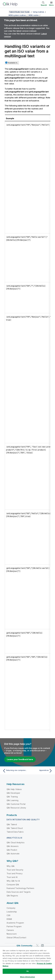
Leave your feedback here (20, 759)
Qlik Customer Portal (16, 804)
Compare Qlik (13, 885)
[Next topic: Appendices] (41, 771)
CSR (8, 915)
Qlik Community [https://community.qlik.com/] (24, 946)
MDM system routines (17, 15)
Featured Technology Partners (20, 888)
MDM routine (34, 15)
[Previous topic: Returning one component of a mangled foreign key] (14, 771)
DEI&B (9, 919)
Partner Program (14, 926)
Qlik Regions (12, 896)
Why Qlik (11, 866)
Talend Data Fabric (15, 832)
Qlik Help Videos (14, 789)
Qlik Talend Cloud (15, 828)
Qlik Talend (12, 824)
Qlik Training (12, 797)
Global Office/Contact (16, 938)
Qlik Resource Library (16, 808)
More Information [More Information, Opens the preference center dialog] (27, 977)
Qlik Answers (13, 846)
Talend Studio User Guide (19, 12)
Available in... (13, 63)
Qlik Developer (13, 793)
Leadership (12, 912)
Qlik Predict (12, 850)
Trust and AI (12, 877)
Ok (27, 971)
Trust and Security (15, 870)
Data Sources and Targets (19, 892)
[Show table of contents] (5, 12)
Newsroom (12, 934)
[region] (27, 963)
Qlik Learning (12, 800)
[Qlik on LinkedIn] (42, 946)
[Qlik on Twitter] (37, 946)
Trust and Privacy (15, 873)
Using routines (39, 12)
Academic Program (15, 923)
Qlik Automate (13, 854)
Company (11, 908)
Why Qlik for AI (13, 881)
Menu (51, 5)
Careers (10, 930)
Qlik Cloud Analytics (16, 842)
